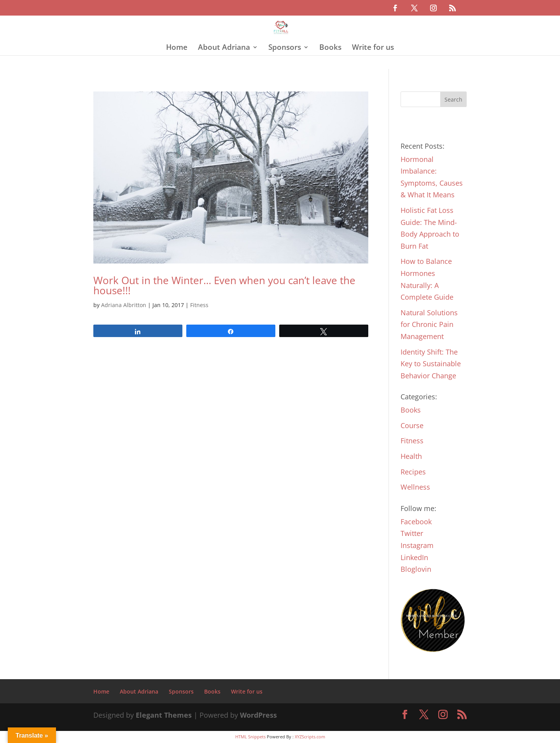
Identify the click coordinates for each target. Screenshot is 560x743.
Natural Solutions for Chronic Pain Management (429, 324)
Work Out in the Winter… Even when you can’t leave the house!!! (224, 285)
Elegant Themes (164, 715)
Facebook (416, 522)
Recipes (413, 472)
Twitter (412, 533)
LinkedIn (414, 557)
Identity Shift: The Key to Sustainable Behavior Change (431, 364)
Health (411, 456)
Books (330, 48)
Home (177, 48)
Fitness (199, 305)
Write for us (373, 48)
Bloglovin (416, 569)
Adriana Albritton (124, 305)
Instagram (417, 545)
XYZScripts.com (310, 737)
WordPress (258, 715)
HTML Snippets (250, 737)
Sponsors (285, 48)
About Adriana (224, 48)
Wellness (415, 487)
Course (412, 425)
